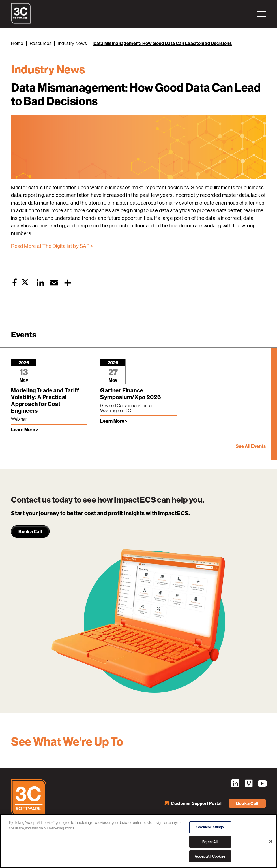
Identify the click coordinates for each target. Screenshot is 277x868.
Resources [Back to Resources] (41, 43)
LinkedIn (235, 784)
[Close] (271, 841)
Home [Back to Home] (17, 43)
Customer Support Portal (196, 803)
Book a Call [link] (30, 532)
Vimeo (248, 784)
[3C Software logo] (21, 22)
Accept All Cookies (210, 856)
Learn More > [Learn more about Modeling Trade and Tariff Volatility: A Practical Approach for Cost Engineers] (25, 430)
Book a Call (247, 803)
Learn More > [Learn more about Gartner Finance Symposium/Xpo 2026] (114, 421)
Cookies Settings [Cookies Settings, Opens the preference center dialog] (210, 827)
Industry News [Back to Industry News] (72, 43)
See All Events (251, 446)
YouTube (262, 784)
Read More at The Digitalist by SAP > (52, 246)
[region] (138, 841)
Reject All (210, 842)
